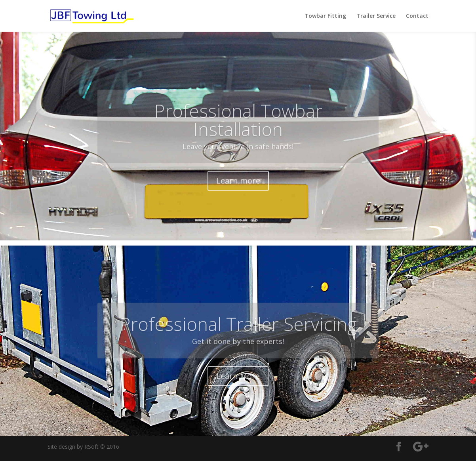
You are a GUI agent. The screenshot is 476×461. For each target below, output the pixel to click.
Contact (417, 16)
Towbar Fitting (325, 16)
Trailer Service (376, 16)
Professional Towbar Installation (238, 134)
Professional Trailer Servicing (238, 337)
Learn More (238, 389)
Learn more (238, 195)
